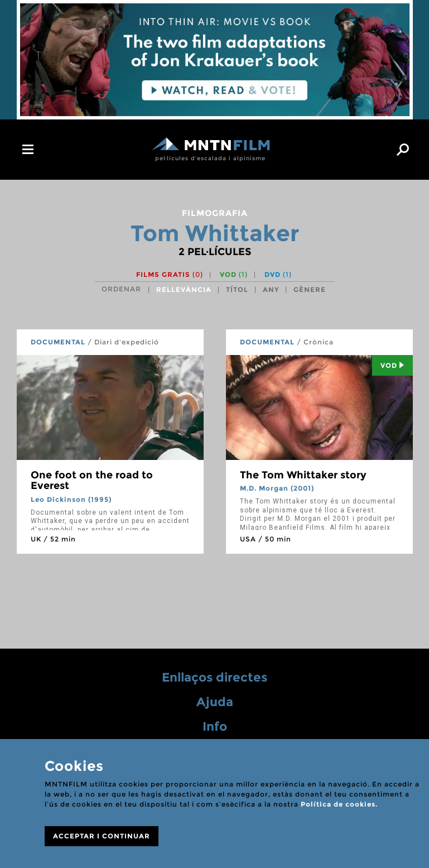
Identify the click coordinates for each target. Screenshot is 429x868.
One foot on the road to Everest (92, 481)
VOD (234, 274)
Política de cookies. (339, 804)
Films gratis (170, 274)
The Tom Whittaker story (303, 475)
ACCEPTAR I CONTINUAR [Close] (102, 836)
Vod (392, 365)
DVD (278, 274)
